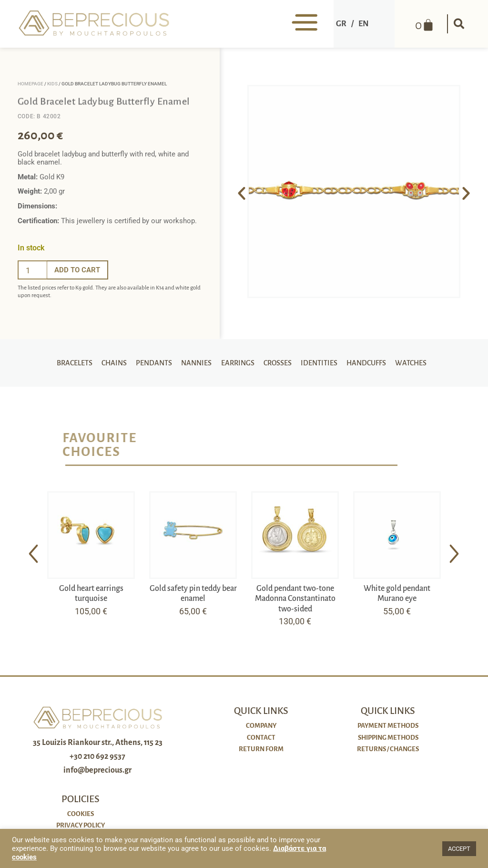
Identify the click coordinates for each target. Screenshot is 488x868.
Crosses (279, 363)
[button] (457, 24)
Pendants (151, 363)
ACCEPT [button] (459, 849)
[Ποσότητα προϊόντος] (32, 270)
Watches (417, 363)
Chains (110, 363)
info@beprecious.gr (97, 770)
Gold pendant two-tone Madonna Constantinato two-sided (295, 599)
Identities (322, 363)
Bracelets (69, 363)
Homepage (30, 84)
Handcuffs (371, 363)
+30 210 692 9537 (97, 756)
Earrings (237, 363)
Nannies (195, 363)
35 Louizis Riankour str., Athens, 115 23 (98, 743)
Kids (52, 84)
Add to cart (77, 270)
